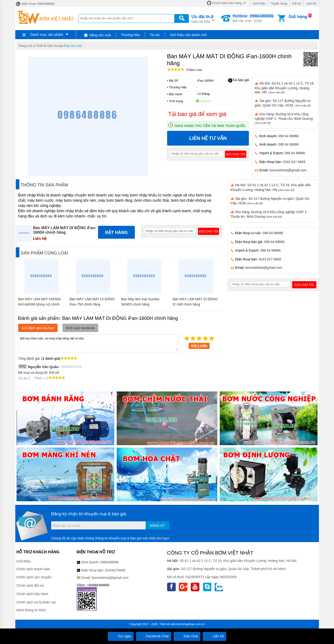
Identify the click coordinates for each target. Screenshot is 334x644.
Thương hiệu (130, 35)
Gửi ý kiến (199, 346)
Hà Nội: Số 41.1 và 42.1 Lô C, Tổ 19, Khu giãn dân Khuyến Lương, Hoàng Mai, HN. (285, 88)
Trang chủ (25, 46)
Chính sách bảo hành (32, 594)
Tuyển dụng (279, 3)
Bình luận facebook (80, 328)
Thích (36, 378)
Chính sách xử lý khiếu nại (36, 602)
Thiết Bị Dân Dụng (49, 46)
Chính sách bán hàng (227, 3)
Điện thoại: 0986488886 (35, 4)
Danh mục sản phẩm (47, 34)
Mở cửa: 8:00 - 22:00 (253, 18)
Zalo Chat (187, 636)
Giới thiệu (259, 3)
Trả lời (23, 378)
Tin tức (155, 35)
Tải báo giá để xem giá (197, 114)
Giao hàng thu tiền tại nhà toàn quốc (210, 126)
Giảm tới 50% (202, 18)
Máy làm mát (73, 46)
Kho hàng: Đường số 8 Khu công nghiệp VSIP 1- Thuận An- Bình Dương (284, 118)
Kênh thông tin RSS (31, 610)
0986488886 (110, 562)
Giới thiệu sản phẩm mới (188, 35)
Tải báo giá (238, 80)
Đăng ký (157, 526)
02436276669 (115, 570)
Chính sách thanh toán (33, 569)
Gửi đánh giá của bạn (38, 328)
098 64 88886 (289, 136)
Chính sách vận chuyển (34, 577)
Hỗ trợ (297, 3)
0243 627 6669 (294, 162)
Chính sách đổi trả (30, 586)
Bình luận (194, 70)
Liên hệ (311, 3)
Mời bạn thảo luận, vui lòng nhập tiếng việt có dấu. (99, 343)
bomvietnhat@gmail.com (288, 170)
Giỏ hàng (298, 17)
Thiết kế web (167, 624)
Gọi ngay (121, 636)
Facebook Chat (154, 636)
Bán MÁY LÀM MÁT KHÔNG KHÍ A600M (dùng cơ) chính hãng (40, 304)
